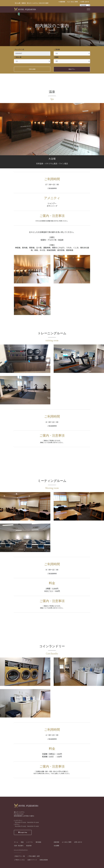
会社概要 (56, 846)
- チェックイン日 (19, 49)
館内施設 (38, 842)
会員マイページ (32, 860)
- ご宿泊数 (57, 49)
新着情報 (62, 2)
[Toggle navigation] (88, 9)
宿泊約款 (29, 846)
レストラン (30, 842)
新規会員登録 (44, 860)
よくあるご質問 (73, 2)
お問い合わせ (85, 2)
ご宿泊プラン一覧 (19, 856)
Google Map (23, 832)
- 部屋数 (56, 57)
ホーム (16, 842)
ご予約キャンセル (19, 860)
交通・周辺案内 (19, 846)
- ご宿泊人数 (18, 57)
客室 (22, 842)
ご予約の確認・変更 (34, 856)
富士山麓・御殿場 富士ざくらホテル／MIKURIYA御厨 (32, 3)
